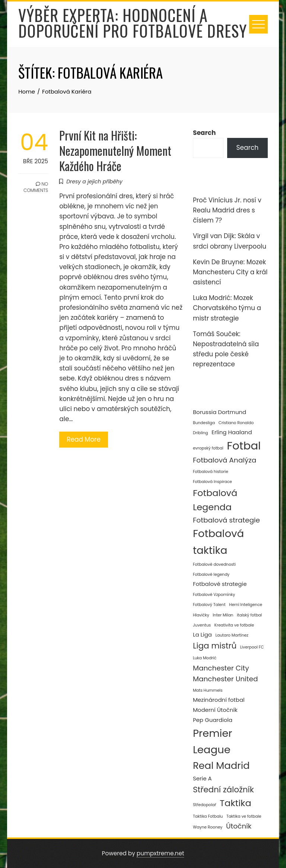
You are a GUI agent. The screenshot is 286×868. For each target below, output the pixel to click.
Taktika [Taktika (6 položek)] (236, 803)
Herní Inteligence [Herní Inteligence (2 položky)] (246, 605)
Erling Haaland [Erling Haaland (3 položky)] (232, 432)
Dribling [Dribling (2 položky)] (201, 433)
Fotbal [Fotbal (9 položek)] (244, 446)
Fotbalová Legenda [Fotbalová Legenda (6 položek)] (215, 500)
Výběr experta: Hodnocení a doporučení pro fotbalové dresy (133, 23)
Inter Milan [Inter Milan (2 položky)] (223, 615)
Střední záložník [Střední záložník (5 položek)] (223, 790)
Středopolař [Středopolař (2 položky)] (205, 805)
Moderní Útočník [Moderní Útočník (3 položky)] (215, 710)
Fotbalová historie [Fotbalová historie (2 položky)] (211, 472)
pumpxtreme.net (161, 853)
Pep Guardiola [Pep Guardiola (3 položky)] (213, 720)
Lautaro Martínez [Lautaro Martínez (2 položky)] (232, 635)
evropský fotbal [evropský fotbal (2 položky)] (208, 448)
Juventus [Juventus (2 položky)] (202, 625)
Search (204, 133)
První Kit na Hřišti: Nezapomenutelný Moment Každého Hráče (115, 150)
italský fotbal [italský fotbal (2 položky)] (249, 615)
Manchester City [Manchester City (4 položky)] (221, 668)
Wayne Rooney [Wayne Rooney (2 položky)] (208, 827)
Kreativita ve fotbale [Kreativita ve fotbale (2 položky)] (234, 625)
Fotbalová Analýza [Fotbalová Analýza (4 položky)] (225, 460)
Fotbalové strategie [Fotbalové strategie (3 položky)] (220, 584)
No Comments (36, 187)
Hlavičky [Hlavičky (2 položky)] (201, 615)
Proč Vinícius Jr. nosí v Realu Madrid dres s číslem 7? (227, 210)
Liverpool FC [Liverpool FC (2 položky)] (252, 647)
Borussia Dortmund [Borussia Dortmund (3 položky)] (220, 412)
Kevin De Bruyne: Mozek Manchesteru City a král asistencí (230, 272)
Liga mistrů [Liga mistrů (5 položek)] (215, 646)
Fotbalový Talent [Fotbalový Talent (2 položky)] (209, 605)
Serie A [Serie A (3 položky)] (202, 778)
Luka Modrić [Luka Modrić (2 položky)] (205, 658)
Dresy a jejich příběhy (94, 182)
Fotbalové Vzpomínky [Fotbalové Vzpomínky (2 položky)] (214, 595)
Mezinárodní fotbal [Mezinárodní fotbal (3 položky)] (219, 700)
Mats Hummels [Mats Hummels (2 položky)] (208, 690)
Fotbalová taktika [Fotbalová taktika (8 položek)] (218, 542)
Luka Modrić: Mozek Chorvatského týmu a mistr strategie (227, 308)
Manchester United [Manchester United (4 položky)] (225, 679)
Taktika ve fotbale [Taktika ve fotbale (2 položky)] (244, 816)
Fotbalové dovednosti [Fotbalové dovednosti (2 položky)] (214, 564)
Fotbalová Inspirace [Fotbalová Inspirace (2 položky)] (212, 482)
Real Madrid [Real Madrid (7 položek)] (221, 766)
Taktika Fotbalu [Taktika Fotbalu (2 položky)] (208, 816)
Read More (84, 439)
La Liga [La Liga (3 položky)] (202, 635)
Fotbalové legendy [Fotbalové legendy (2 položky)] (211, 575)
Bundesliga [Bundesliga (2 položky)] (204, 423)
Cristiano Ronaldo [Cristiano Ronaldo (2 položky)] (236, 423)
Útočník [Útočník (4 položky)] (239, 826)
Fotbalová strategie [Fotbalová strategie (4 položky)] (226, 520)
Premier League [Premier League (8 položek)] (213, 741)
